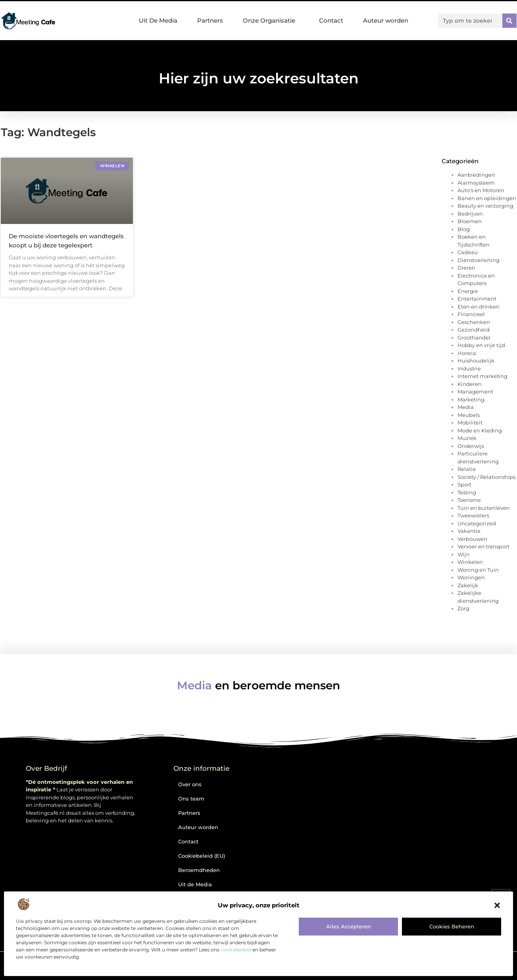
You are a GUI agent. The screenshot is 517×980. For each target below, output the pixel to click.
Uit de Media (195, 884)
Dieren (466, 268)
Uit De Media (158, 20)
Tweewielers (473, 515)
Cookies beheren (452, 926)
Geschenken (474, 322)
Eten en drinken (479, 307)
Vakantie (469, 531)
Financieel (471, 314)
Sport (464, 484)
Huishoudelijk (476, 361)
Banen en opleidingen (487, 198)
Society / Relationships (486, 477)
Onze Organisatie (271, 21)
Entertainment (477, 299)
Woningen (471, 577)
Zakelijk (468, 585)
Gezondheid (474, 330)
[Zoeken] (509, 21)
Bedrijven (470, 214)
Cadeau (468, 252)
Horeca (467, 353)
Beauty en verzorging (485, 206)
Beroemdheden (199, 870)
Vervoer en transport (483, 546)
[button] (497, 905)
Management (475, 392)
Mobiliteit (470, 422)
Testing (467, 492)
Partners (210, 20)
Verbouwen (472, 539)
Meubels (469, 415)
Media (466, 407)
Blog (464, 229)
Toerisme (469, 500)
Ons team (191, 799)
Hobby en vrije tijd (481, 345)
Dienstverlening (479, 260)
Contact (331, 20)
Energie (468, 291)
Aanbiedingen (476, 175)
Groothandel (474, 338)
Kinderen (470, 384)
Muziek (467, 438)
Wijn (464, 554)
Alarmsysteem (476, 183)
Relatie (467, 469)
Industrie (469, 368)
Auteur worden (386, 20)
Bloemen (470, 221)
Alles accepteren (349, 926)
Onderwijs (471, 446)
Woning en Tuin (478, 570)
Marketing (471, 399)
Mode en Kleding (480, 430)
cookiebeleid (236, 950)
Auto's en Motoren (481, 190)
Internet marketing (482, 376)
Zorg (463, 608)
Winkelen (470, 562)
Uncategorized (477, 523)
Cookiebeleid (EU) (202, 856)
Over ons (190, 784)
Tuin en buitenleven (484, 508)
